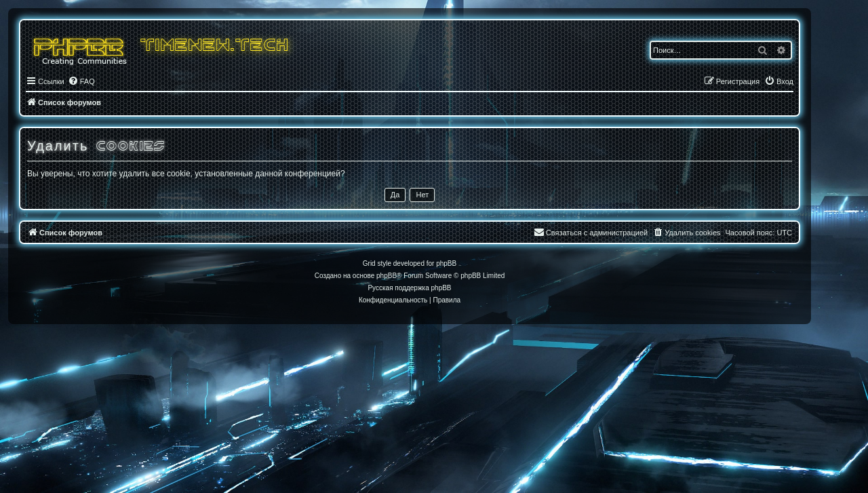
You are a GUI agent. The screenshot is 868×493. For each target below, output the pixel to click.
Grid (369, 263)
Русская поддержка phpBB (409, 288)
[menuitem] (81, 81)
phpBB (387, 276)
